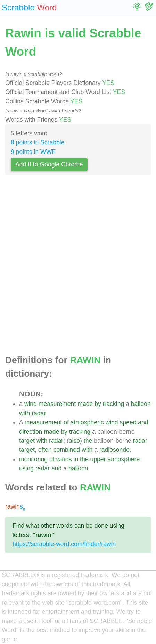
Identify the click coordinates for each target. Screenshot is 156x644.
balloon (141, 404)
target (27, 441)
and (143, 422)
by (98, 404)
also (74, 441)
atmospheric (87, 422)
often (45, 450)
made (85, 404)
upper (98, 459)
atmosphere (124, 459)
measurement (57, 404)
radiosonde (114, 450)
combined (67, 450)
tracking (114, 404)
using (26, 468)
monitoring (33, 459)
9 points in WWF (33, 152)
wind (31, 404)
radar (39, 413)
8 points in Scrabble (38, 142)
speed (128, 422)
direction (31, 432)
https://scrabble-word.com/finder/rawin (64, 544)
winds (64, 459)
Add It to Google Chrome (49, 164)
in (76, 459)
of (66, 422)
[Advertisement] (78, 267)
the (88, 441)
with (24, 413)
